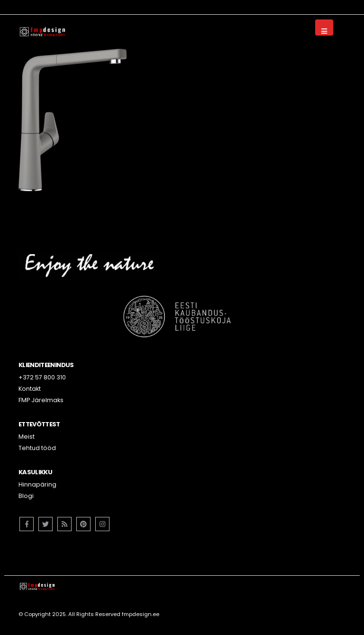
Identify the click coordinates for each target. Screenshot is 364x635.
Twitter (45, 524)
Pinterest (83, 524)
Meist (27, 437)
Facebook (27, 524)
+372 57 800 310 (42, 377)
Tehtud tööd (37, 448)
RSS (64, 524)
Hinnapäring (37, 484)
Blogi (26, 496)
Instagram (102, 524)
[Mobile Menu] (324, 28)
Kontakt (30, 389)
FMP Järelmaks (41, 400)
